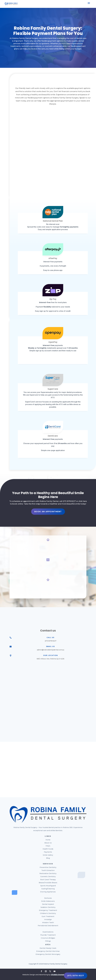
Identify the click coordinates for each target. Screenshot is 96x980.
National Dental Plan (53, 221)
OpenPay (53, 342)
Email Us (51, 646)
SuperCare (53, 389)
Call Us (51, 637)
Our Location (51, 655)
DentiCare (53, 436)
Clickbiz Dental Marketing (62, 975)
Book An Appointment (48, 512)
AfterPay (53, 258)
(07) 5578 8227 (76, 976)
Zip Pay (53, 299)
